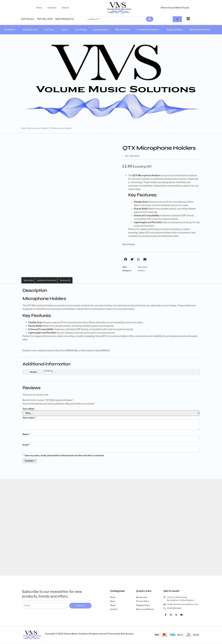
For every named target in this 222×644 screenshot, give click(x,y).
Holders (45, 128)
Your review (29, 418)
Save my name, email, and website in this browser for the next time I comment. (65, 456)
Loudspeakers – (101, 30)
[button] (126, 259)
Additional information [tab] (47, 280)
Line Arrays (81, 30)
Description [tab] (29, 280)
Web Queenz (127, 635)
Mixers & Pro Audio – (201, 30)
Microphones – (123, 30)
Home (24, 128)
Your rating (29, 409)
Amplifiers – (11, 30)
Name (26, 434)
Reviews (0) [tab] (65, 280)
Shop (39, 8)
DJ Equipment (30, 30)
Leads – (65, 30)
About (65, 8)
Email (26, 445)
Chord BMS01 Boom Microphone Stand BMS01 (85, 351)
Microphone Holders (43, 305)
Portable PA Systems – (149, 30)
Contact (52, 8)
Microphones (34, 128)
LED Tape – (49, 30)
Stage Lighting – (175, 30)
